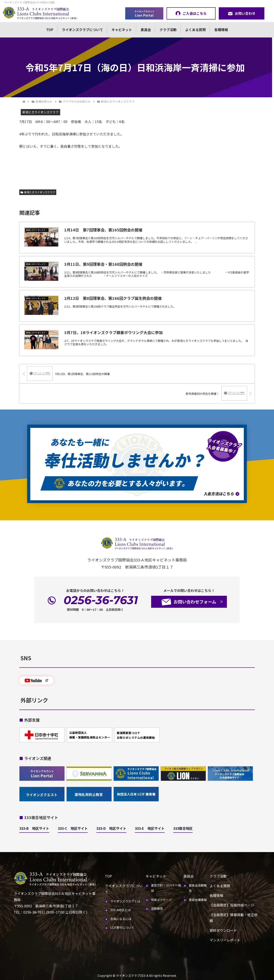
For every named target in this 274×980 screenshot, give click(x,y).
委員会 (146, 30)
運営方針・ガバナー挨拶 (166, 888)
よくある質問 (195, 30)
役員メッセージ (161, 900)
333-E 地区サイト (150, 828)
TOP (50, 30)
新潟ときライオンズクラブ (38, 192)
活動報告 (157, 908)
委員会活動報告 (198, 888)
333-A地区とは (120, 910)
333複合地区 (183, 828)
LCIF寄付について (122, 927)
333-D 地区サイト (111, 828)
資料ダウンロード (223, 930)
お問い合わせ (242, 13)
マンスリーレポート (225, 940)
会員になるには (121, 919)
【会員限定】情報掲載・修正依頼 (234, 918)
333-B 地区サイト (34, 828)
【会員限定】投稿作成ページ (232, 905)
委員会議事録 (198, 900)
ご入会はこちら (191, 13)
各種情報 (221, 30)
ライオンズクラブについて (82, 30)
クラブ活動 (168, 30)
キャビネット (122, 30)
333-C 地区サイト (73, 828)
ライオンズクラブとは (125, 901)
